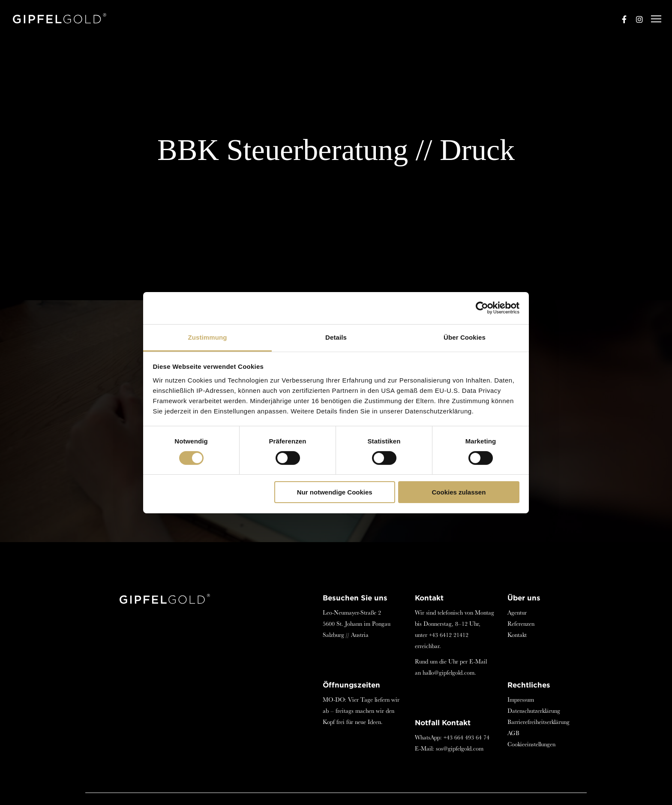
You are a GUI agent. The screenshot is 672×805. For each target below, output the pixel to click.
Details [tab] (336, 337)
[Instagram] (636, 19)
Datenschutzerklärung (534, 711)
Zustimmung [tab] (208, 337)
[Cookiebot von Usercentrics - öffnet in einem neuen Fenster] (482, 308)
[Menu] (652, 19)
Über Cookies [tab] (465, 337)
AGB (513, 733)
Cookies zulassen (459, 492)
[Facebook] (620, 19)
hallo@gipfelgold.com (448, 672)
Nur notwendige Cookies (335, 492)
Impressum (521, 699)
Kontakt (517, 635)
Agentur (517, 612)
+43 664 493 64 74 (466, 737)
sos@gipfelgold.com (460, 748)
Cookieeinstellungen (531, 744)
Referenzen (521, 624)
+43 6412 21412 (449, 635)
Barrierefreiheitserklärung (538, 722)
